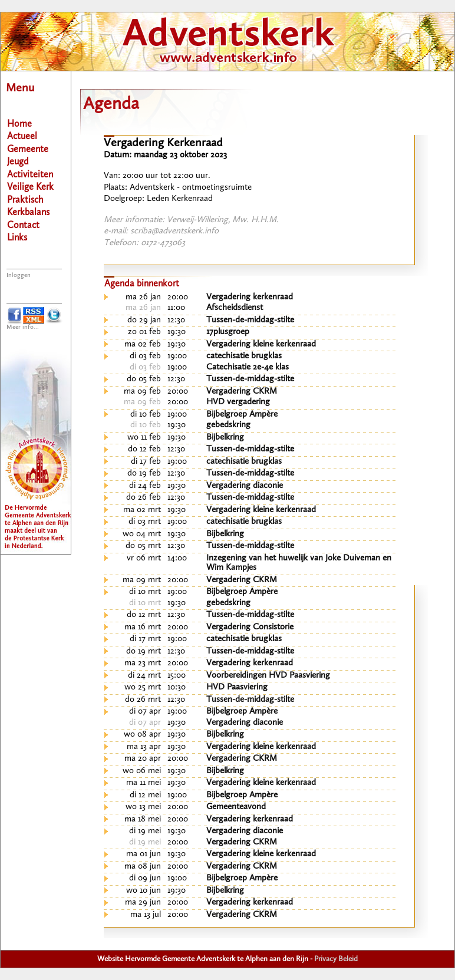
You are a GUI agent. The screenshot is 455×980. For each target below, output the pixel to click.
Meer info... (23, 327)
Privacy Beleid (336, 959)
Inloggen (19, 275)
